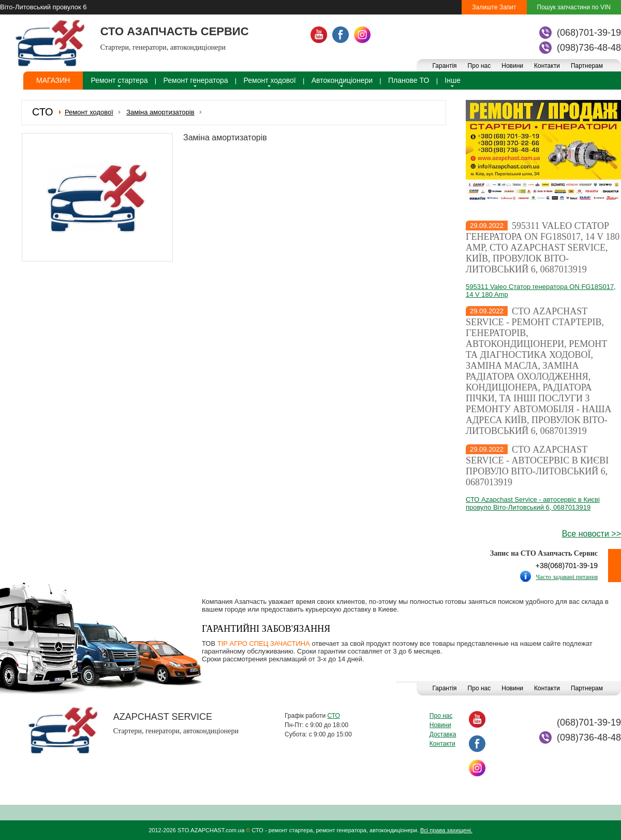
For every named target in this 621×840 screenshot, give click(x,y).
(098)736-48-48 (589, 48)
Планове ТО (409, 80)
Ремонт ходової (270, 80)
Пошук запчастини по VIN (574, 7)
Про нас (479, 66)
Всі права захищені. (446, 830)
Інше (453, 80)
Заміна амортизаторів (160, 112)
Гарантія (444, 66)
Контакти (547, 66)
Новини (512, 66)
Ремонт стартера (119, 80)
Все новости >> (592, 534)
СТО (333, 716)
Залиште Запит (494, 7)
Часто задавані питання (567, 577)
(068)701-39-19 (589, 33)
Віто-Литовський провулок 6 (43, 7)
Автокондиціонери (342, 80)
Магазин (53, 80)
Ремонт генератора (196, 80)
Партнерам (587, 66)
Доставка (443, 734)
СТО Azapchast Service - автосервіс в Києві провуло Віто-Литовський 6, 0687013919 (537, 466)
